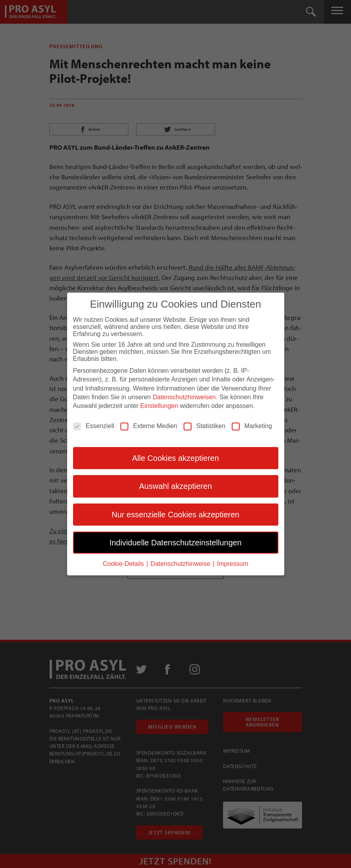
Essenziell (94, 426)
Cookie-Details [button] (124, 564)
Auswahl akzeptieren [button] (175, 486)
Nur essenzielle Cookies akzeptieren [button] (176, 514)
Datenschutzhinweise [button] (181, 564)
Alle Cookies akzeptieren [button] (175, 458)
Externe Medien (149, 426)
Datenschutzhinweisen (184, 397)
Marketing (252, 426)
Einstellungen (159, 406)
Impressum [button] (233, 564)
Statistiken (205, 426)
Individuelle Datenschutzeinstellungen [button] (175, 542)
